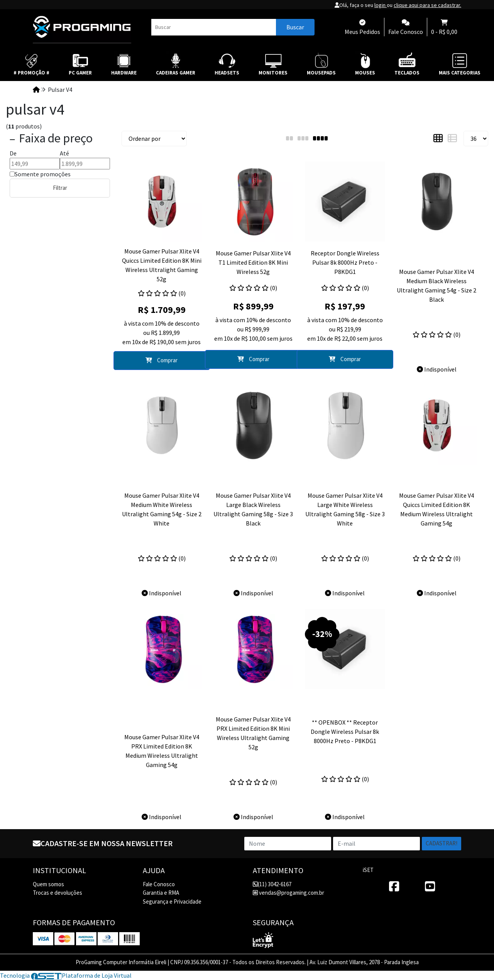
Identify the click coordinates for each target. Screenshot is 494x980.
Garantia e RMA (161, 893)
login (381, 5)
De (13, 153)
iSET (368, 870)
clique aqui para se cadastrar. (427, 5)
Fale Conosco (159, 884)
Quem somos (48, 884)
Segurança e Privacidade (172, 901)
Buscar (295, 27)
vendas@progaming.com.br (288, 893)
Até (64, 153)
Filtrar (60, 188)
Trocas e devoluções (58, 893)
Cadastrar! (442, 843)
